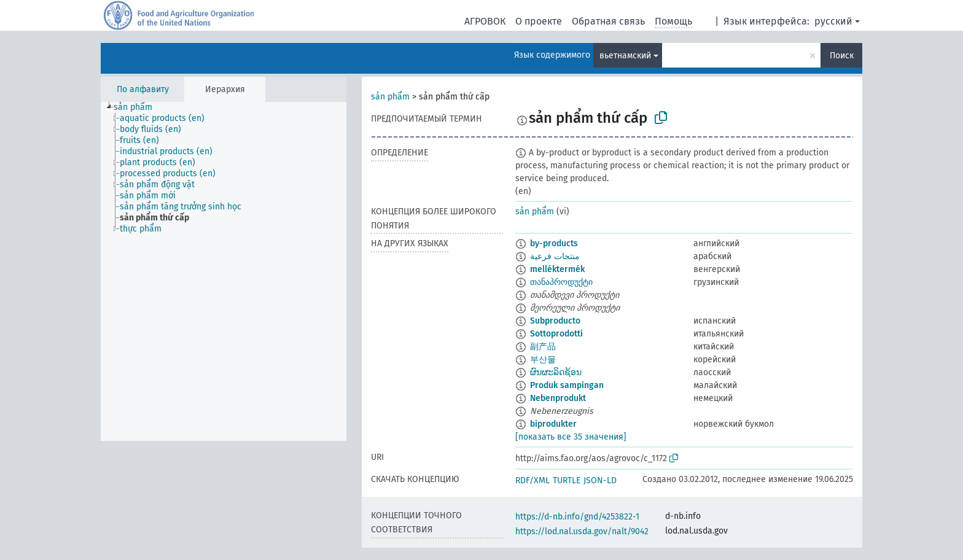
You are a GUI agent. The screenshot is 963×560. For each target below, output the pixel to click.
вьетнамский (625, 56)
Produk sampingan (567, 385)
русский (833, 21)
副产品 (543, 347)
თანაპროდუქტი (561, 282)
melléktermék (557, 269)
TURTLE (567, 480)
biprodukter (553, 424)
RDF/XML (532, 480)
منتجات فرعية (555, 256)
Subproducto (555, 321)
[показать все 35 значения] (571, 437)
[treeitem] (138, 107)
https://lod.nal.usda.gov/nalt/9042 (582, 531)
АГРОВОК (485, 21)
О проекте (539, 21)
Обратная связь (608, 21)
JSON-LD (600, 480)
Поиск (842, 56)
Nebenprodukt (558, 398)
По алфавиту (143, 89)
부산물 (543, 360)
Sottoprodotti (556, 334)
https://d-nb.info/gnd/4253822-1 (577, 517)
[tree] (224, 271)
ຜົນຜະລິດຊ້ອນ (556, 372)
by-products (554, 243)
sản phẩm (390, 97)
